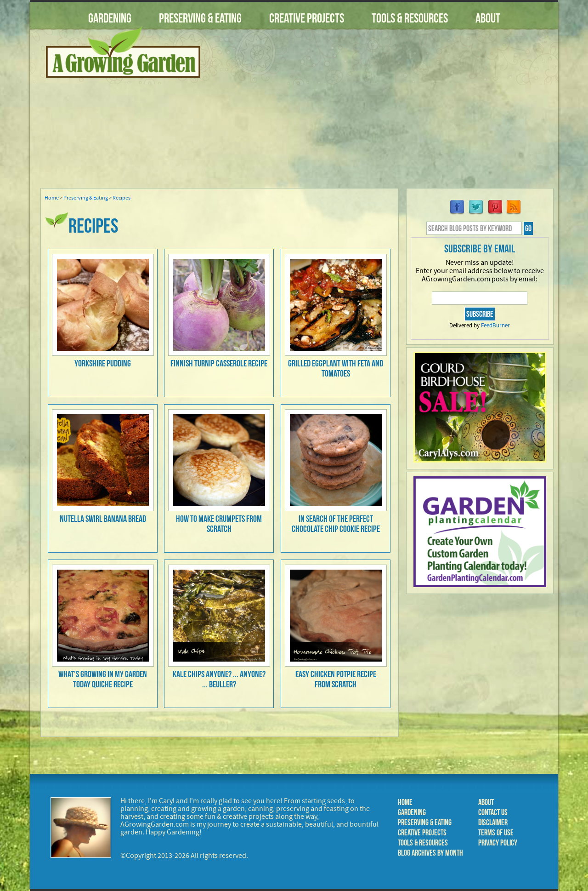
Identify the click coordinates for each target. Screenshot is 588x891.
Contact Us (493, 812)
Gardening (110, 18)
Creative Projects (307, 18)
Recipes (122, 198)
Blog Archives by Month (430, 853)
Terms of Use (496, 833)
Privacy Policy (498, 843)
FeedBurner (495, 326)
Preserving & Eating (200, 18)
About (488, 18)
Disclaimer (493, 822)
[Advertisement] (384, 114)
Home (52, 198)
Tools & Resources (410, 18)
